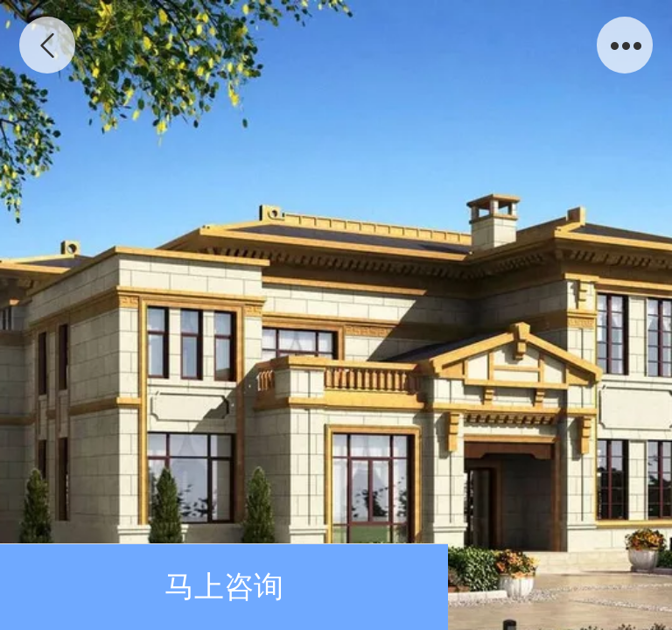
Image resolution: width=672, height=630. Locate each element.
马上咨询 (224, 587)
